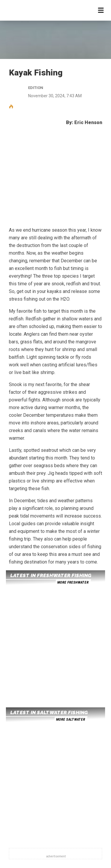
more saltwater (70, 719)
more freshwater (73, 582)
